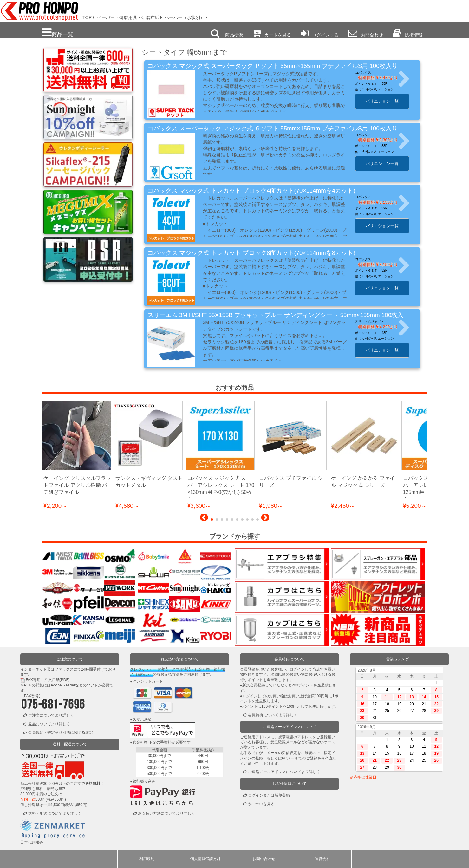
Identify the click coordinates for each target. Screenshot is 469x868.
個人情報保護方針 (205, 859)
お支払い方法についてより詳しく (166, 813)
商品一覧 (58, 33)
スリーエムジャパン (374, 321)
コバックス (367, 73)
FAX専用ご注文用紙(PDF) (48, 680)
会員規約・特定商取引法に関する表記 (61, 732)
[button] (204, 519)
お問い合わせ (264, 859)
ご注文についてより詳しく (51, 715)
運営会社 (322, 859)
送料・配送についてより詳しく (55, 813)
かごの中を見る (261, 804)
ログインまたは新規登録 (269, 795)
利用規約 (147, 859)
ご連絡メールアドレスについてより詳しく (284, 772)
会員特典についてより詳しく (273, 715)
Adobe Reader (63, 685)
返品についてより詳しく (49, 724)
